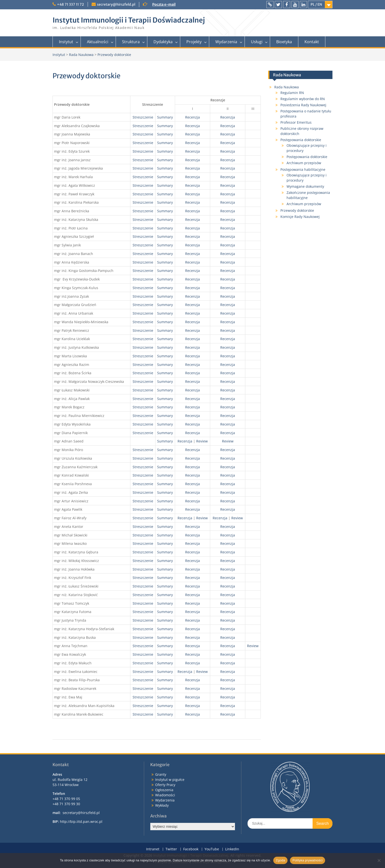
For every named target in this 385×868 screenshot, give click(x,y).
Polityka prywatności (308, 860)
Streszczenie (143, 117)
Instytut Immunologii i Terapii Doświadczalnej (129, 20)
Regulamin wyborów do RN (303, 99)
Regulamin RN (292, 93)
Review (202, 441)
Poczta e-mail (164, 4)
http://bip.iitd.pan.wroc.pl (81, 821)
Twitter (171, 849)
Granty (161, 774)
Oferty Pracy (165, 785)
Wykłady (162, 805)
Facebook (191, 849)
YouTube (212, 849)
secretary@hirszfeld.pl (116, 4)
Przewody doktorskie (297, 210)
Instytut (66, 42)
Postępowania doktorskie (301, 140)
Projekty (194, 42)
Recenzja (192, 117)
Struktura (131, 42)
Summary (165, 117)
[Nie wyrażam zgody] (379, 860)
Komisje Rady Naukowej (300, 217)
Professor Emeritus (296, 122)
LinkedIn (232, 849)
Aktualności (98, 42)
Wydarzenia (226, 42)
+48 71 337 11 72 (70, 4)
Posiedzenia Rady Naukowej (303, 105)
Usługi (257, 42)
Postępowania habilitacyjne (303, 169)
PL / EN (316, 4)
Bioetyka (284, 42)
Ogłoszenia (164, 790)
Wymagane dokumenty (305, 186)
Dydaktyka (163, 42)
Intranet (153, 849)
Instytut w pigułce (170, 780)
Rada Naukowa (287, 87)
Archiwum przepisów (304, 163)
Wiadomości (165, 795)
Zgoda (280, 860)
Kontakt (312, 42)
